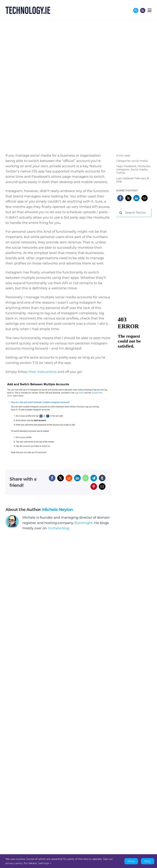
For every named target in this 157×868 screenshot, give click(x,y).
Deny (148, 861)
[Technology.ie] (28, 8)
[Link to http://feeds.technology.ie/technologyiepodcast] (143, 10)
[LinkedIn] (77, 478)
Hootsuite (144, 166)
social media (140, 161)
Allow (131, 861)
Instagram (123, 169)
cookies (20, 859)
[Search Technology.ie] (134, 213)
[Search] (121, 213)
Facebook (130, 166)
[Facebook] (52, 478)
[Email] (102, 486)
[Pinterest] (94, 486)
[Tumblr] (102, 478)
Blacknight (83, 523)
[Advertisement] (137, 239)
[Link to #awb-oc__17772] (136, 10)
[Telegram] (94, 478)
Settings (45, 863)
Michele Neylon (57, 509)
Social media (139, 169)
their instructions (43, 372)
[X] (61, 478)
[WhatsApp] (86, 478)
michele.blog (58, 528)
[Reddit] (69, 478)
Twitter (121, 173)
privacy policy (14, 863)
